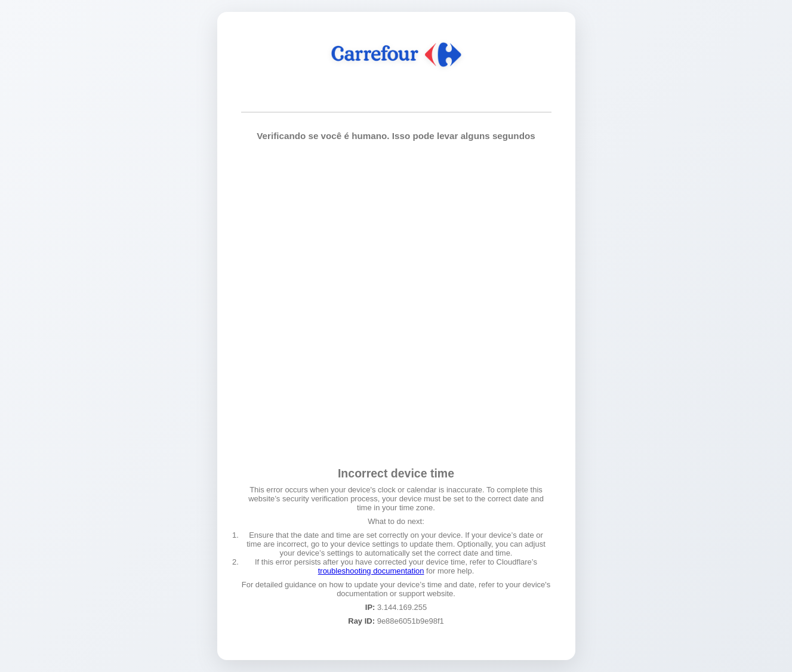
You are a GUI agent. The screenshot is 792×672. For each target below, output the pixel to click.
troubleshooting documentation (371, 571)
